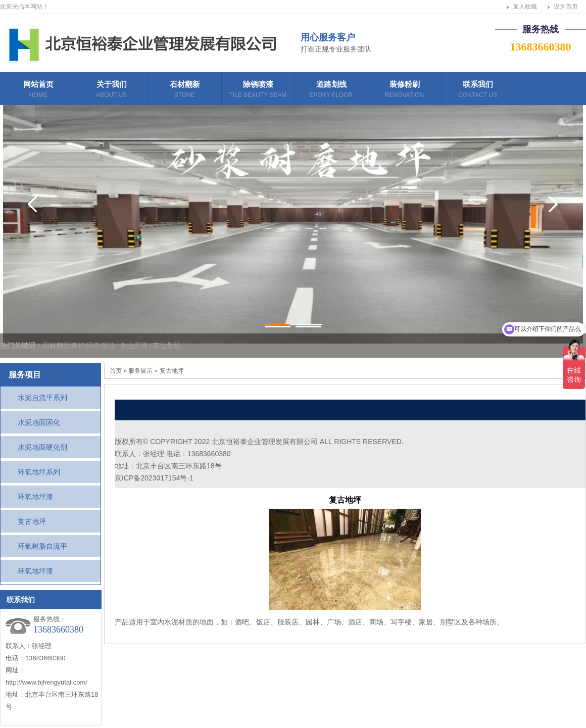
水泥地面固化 (39, 422)
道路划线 (331, 91)
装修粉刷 (404, 91)
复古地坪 (32, 521)
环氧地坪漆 (35, 497)
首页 (116, 371)
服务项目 (25, 375)
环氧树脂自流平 (42, 546)
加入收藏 (525, 7)
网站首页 (38, 91)
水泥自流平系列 (42, 398)
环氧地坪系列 (39, 472)
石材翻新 (185, 92)
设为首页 (566, 7)
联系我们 (478, 91)
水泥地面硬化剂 (42, 447)
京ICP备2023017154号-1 (154, 478)
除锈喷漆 (258, 91)
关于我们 (111, 91)
